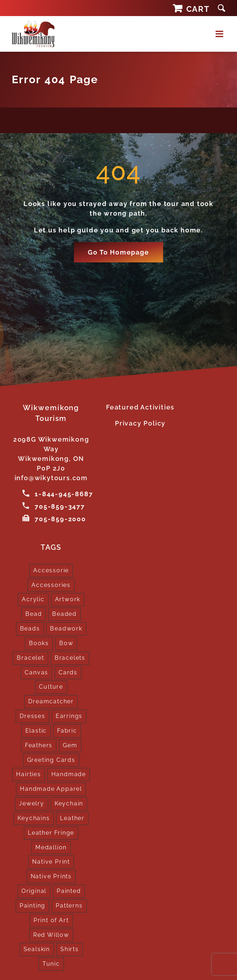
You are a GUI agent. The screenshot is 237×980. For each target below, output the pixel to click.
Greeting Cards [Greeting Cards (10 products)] (51, 759)
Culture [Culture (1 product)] (51, 686)
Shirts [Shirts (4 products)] (70, 948)
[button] (221, 8)
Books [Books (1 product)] (39, 642)
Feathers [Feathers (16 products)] (39, 744)
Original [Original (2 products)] (34, 890)
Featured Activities (140, 407)
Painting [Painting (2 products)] (32, 904)
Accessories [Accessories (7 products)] (51, 584)
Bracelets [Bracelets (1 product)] (70, 657)
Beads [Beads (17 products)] (30, 627)
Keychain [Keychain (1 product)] (69, 802)
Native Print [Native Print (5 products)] (51, 861)
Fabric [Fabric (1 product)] (67, 730)
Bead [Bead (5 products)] (34, 613)
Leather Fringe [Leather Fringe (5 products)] (51, 832)
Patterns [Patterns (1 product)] (69, 904)
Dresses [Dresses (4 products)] (32, 715)
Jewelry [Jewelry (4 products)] (32, 802)
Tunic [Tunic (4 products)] (51, 963)
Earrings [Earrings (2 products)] (69, 715)
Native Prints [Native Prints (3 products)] (51, 875)
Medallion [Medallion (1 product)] (51, 846)
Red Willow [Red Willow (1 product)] (51, 934)
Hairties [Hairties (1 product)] (28, 773)
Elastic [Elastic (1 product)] (36, 730)
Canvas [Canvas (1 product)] (36, 671)
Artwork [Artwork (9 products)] (68, 599)
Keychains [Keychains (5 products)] (34, 817)
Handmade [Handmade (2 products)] (69, 773)
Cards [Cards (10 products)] (68, 671)
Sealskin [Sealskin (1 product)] (37, 948)
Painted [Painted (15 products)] (69, 890)
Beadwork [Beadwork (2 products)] (66, 627)
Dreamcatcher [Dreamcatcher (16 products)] (51, 700)
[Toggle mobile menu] (220, 34)
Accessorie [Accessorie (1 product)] (51, 569)
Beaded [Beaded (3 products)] (64, 613)
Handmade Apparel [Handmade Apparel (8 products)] (51, 788)
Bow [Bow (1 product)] (66, 642)
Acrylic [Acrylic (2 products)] (33, 599)
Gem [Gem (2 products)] (70, 744)
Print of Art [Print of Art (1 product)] (51, 919)
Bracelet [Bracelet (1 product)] (30, 657)
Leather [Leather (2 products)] (72, 817)
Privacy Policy (140, 423)
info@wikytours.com (51, 478)
